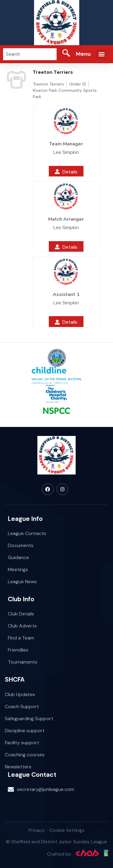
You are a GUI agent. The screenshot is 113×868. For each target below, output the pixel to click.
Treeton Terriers (48, 84)
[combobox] (30, 54)
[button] (101, 54)
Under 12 (78, 84)
